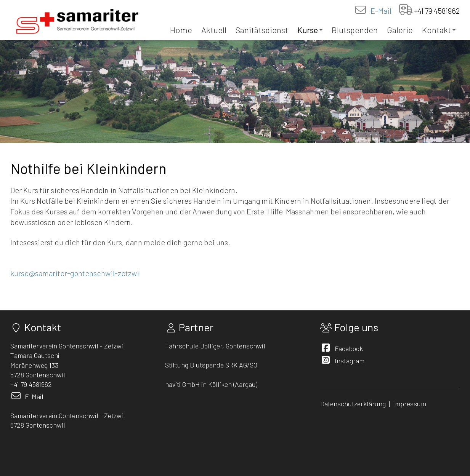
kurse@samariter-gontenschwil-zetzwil (76, 273)
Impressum (410, 404)
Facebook (349, 348)
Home (181, 30)
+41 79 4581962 (437, 11)
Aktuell (214, 30)
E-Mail (381, 11)
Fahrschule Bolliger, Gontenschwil (215, 346)
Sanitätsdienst (262, 30)
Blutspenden (355, 30)
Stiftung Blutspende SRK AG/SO (211, 365)
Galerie (400, 30)
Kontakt (439, 30)
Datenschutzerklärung (353, 404)
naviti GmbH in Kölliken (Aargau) (211, 384)
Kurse (310, 30)
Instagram (350, 361)
